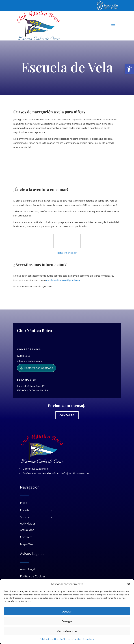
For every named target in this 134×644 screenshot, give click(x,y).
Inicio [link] (24, 503)
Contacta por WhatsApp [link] (37, 368)
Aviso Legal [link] (89, 639)
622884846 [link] (42, 469)
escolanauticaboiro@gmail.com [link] (63, 280)
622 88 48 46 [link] (23, 356)
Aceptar (67, 611)
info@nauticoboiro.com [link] (29, 361)
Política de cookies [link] (49, 639)
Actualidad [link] (27, 530)
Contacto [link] (67, 415)
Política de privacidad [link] (71, 639)
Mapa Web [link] (27, 544)
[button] (129, 584)
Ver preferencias (67, 631)
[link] (129, 69)
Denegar (67, 621)
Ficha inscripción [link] (67, 253)
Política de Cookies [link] (33, 576)
